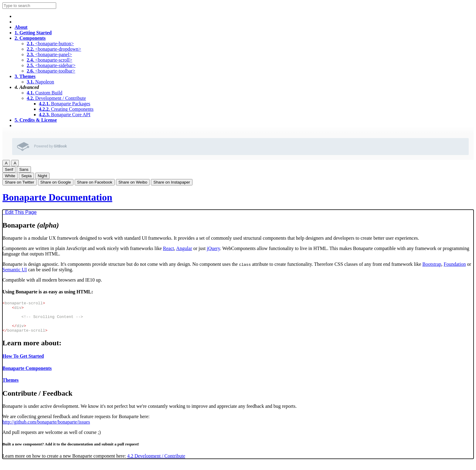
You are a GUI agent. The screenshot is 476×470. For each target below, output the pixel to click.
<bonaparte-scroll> (49, 60)
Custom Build (44, 93)
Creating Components (66, 109)
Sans (24, 169)
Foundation (455, 264)
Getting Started (33, 33)
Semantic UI (15, 270)
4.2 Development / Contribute (156, 462)
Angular (184, 248)
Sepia (26, 176)
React (168, 248)
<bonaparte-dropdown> (54, 49)
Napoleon (40, 82)
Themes (25, 76)
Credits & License (36, 120)
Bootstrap (432, 264)
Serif (9, 169)
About (21, 27)
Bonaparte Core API (65, 115)
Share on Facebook (95, 182)
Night (42, 176)
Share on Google (56, 182)
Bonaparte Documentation (57, 197)
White (10, 176)
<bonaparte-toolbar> (51, 71)
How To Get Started (23, 362)
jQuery (213, 248)
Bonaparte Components (27, 375)
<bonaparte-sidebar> (51, 65)
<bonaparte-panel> (49, 54)
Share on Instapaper (172, 182)
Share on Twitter (20, 182)
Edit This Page (20, 212)
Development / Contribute (56, 98)
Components (30, 38)
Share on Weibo (133, 182)
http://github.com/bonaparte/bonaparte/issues (46, 428)
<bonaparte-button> (50, 44)
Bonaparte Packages (65, 104)
